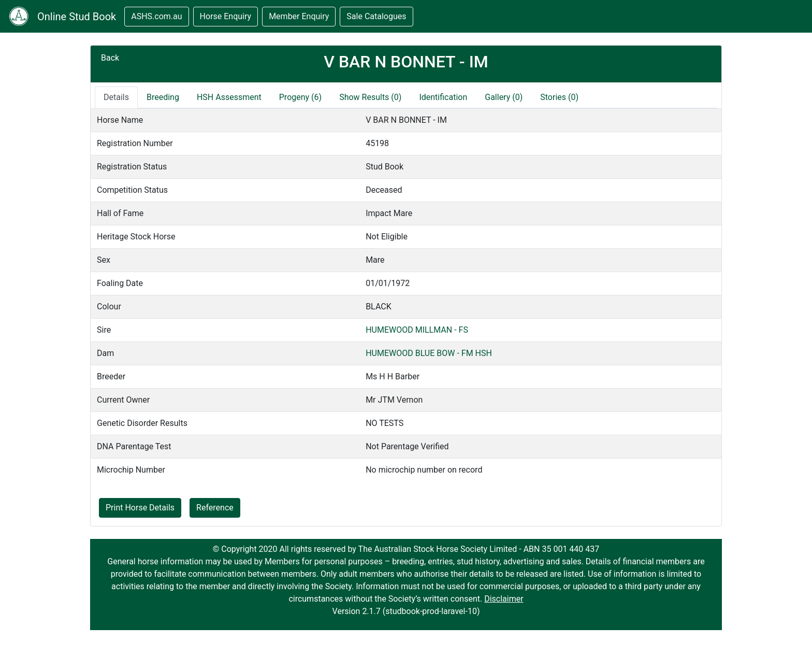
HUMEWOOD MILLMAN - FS (417, 330)
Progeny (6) (300, 97)
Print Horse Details (140, 508)
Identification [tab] (443, 97)
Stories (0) (559, 97)
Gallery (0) (504, 97)
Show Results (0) (370, 97)
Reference (215, 508)
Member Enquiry (299, 16)
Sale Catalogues (376, 16)
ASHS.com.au (156, 16)
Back (110, 58)
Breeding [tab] (163, 97)
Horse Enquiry (226, 16)
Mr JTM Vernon (394, 400)
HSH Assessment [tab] (229, 97)
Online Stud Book (77, 17)
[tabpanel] (406, 295)
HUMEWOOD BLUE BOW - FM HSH (429, 353)
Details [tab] (116, 97)
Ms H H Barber (393, 376)
